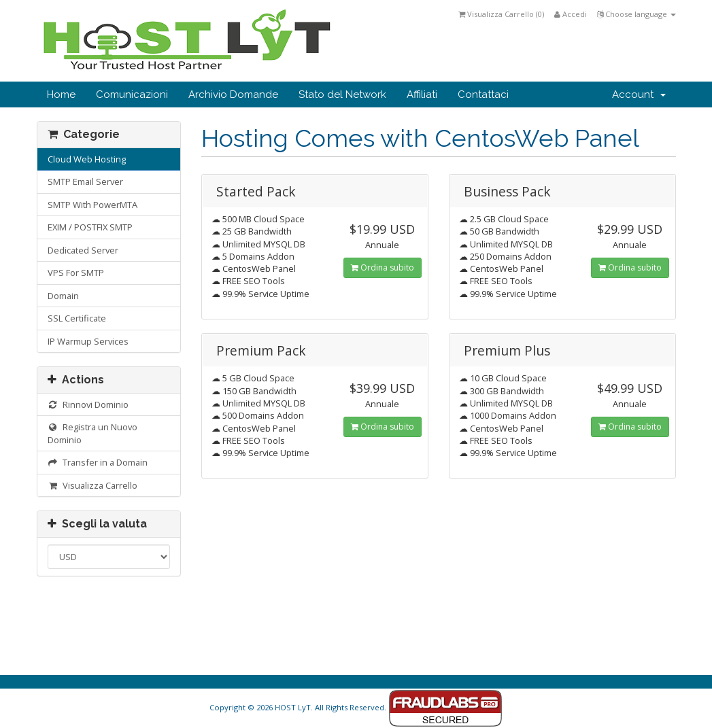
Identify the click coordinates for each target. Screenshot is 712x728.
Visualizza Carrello (93, 485)
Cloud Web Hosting (87, 159)
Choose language (637, 14)
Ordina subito (383, 267)
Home (61, 94)
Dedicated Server (83, 250)
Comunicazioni (132, 94)
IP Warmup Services (88, 341)
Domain (63, 296)
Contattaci (483, 94)
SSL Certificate (77, 318)
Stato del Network (342, 94)
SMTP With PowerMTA (92, 205)
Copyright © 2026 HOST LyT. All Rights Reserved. (356, 707)
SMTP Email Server (85, 181)
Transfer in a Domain (98, 462)
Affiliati (422, 94)
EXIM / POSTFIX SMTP (90, 227)
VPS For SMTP (76, 273)
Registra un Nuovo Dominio (93, 433)
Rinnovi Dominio (88, 404)
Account (639, 94)
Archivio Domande (233, 94)
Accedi (571, 14)
